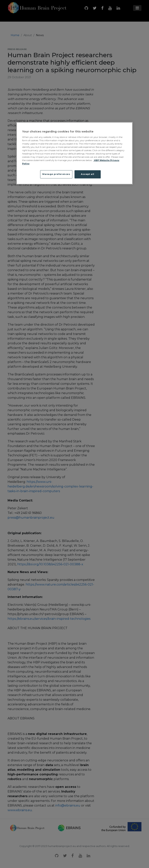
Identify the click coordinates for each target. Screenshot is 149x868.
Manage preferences (56, 174)
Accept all (88, 174)
